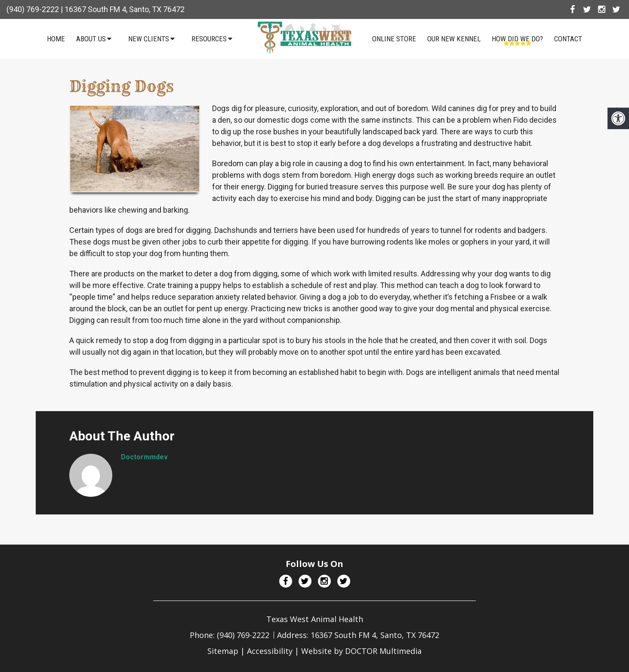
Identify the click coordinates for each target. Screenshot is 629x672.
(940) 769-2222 (33, 9)
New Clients (149, 39)
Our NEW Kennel (454, 39)
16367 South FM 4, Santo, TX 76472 (125, 9)
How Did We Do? (518, 39)
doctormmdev (144, 457)
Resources (209, 39)
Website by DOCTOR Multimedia (361, 651)
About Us (91, 39)
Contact (569, 39)
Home (56, 39)
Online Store (395, 39)
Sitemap (223, 651)
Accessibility (270, 651)
